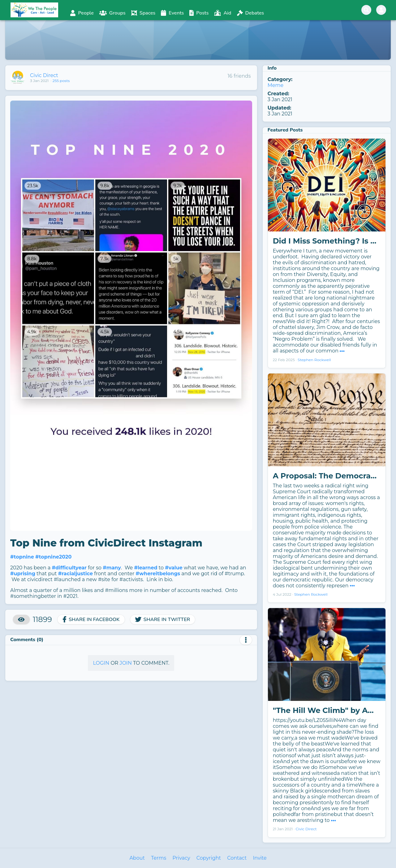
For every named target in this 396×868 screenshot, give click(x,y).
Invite (260, 858)
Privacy (181, 858)
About (137, 858)
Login (101, 663)
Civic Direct (44, 75)
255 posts (61, 81)
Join (126, 663)
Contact (237, 858)
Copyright (209, 858)
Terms (159, 858)
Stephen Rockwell (314, 360)
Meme (276, 85)
